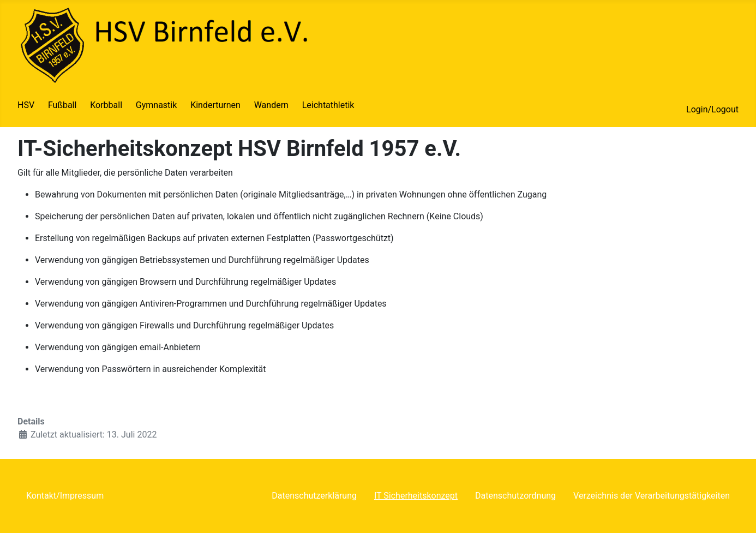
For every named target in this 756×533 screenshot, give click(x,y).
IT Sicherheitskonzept (416, 496)
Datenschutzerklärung (314, 496)
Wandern (271, 105)
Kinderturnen (215, 105)
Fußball (62, 105)
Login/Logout (712, 109)
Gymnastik (157, 105)
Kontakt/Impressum (65, 496)
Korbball (106, 105)
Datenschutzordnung (515, 496)
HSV (26, 105)
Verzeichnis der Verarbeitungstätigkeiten (652, 496)
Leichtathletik (328, 105)
